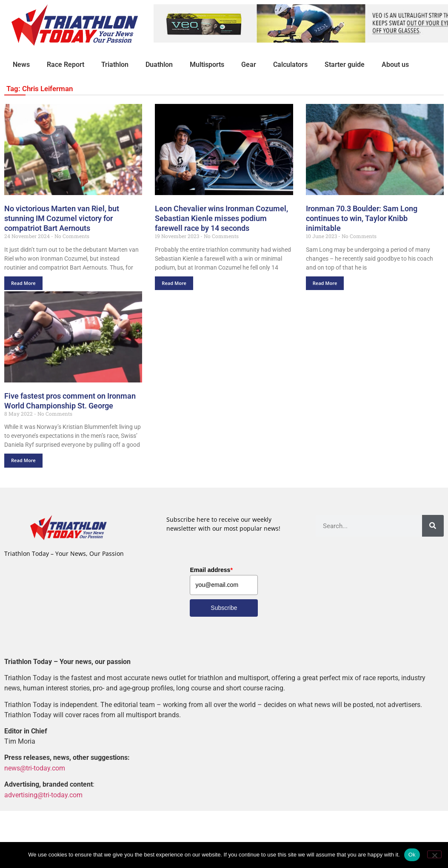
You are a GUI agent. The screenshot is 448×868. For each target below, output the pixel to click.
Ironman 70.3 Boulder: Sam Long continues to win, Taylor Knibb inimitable (362, 218)
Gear (249, 65)
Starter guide (345, 65)
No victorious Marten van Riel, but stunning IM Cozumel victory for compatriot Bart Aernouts (62, 218)
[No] (434, 854)
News (21, 65)
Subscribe (224, 608)
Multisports (207, 65)
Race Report (66, 65)
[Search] (433, 526)
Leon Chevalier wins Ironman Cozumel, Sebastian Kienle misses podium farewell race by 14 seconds (221, 218)
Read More (23, 283)
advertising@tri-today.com (43, 795)
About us (395, 65)
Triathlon (115, 65)
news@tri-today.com (35, 768)
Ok (412, 855)
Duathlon (159, 65)
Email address (211, 570)
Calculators (290, 65)
